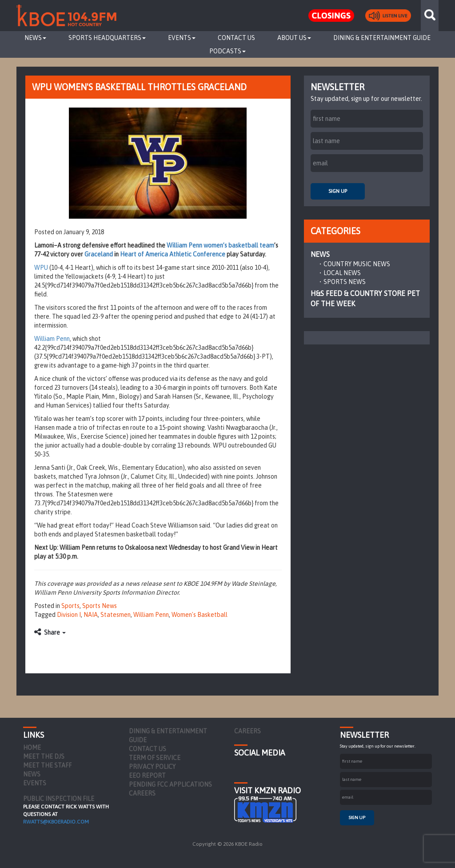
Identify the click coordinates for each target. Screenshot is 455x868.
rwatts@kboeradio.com (56, 822)
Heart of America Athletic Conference (173, 254)
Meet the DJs (44, 756)
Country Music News (357, 264)
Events (182, 38)
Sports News (100, 606)
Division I (69, 615)
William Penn (52, 339)
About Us (294, 38)
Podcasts (227, 51)
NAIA (91, 615)
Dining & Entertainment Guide (382, 38)
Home (32, 748)
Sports (70, 606)
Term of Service (155, 758)
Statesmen (116, 615)
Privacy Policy (152, 767)
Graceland (99, 254)
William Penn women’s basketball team (220, 245)
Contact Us (236, 38)
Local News (342, 273)
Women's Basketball (200, 615)
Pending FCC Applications (170, 784)
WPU (41, 268)
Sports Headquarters (107, 38)
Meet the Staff (47, 765)
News (35, 38)
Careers (142, 793)
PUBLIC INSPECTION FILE (59, 799)
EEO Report (147, 776)
